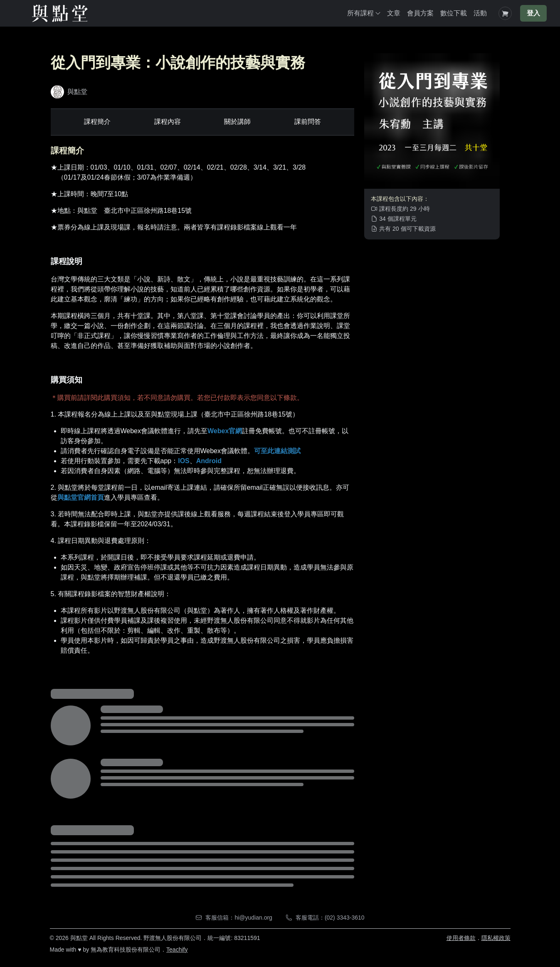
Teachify (177, 950)
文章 (394, 13)
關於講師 (237, 122)
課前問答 (308, 122)
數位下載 (454, 13)
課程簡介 (97, 122)
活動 (480, 13)
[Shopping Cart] (505, 13)
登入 (533, 13)
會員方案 (420, 13)
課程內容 (168, 122)
